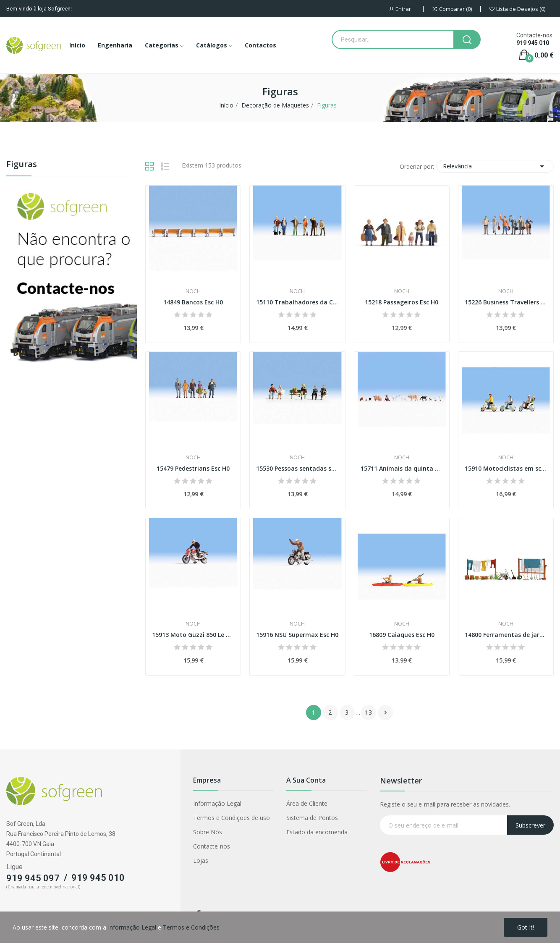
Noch (193, 291)
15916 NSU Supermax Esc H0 (297, 635)
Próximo (385, 712)
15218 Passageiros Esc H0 (402, 302)
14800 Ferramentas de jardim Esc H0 (506, 635)
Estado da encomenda (317, 832)
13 (369, 712)
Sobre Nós (208, 832)
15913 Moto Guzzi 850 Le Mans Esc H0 (193, 635)
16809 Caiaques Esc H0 (402, 635)
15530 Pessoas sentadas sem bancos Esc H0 (297, 468)
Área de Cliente (307, 803)
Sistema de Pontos (312, 818)
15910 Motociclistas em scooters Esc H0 (506, 468)
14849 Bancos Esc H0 (193, 302)
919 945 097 (33, 878)
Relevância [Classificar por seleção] (495, 166)
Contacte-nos (212, 846)
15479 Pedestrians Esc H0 (193, 468)
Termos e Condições (191, 927)
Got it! (526, 927)
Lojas (201, 860)
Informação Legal (217, 803)
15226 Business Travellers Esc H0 (506, 302)
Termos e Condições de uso (232, 818)
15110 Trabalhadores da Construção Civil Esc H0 (297, 302)
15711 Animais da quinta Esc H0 (402, 468)
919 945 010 (533, 43)
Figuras (22, 165)
